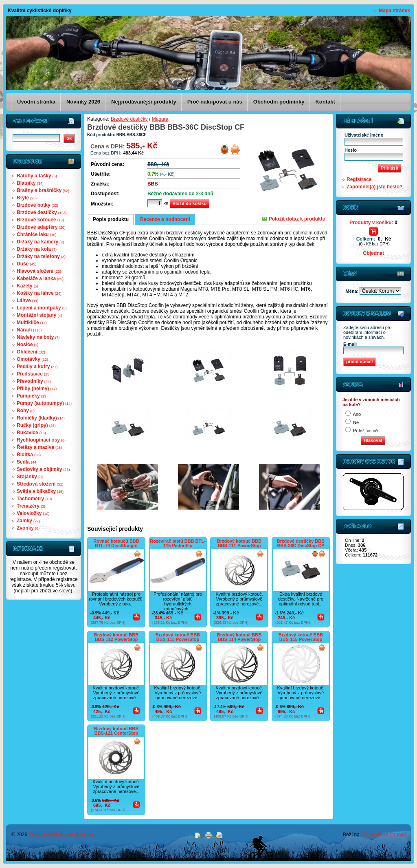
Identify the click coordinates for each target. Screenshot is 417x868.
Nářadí (29, 330)
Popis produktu (111, 219)
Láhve (28, 300)
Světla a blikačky (40, 491)
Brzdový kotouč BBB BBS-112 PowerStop (116, 637)
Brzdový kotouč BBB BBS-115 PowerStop (301, 637)
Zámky (28, 521)
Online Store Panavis (384, 835)
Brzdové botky (37, 205)
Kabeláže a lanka (40, 278)
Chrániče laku (37, 234)
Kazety (27, 286)
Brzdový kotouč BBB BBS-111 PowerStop (239, 543)
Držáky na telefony (41, 256)
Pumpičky (32, 396)
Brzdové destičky (42, 212)
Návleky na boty (38, 337)
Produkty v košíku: (373, 223)
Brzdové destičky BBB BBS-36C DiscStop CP (301, 543)
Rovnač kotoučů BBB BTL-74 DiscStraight (116, 543)
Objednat (373, 253)
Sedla (27, 462)
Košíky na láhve (39, 293)
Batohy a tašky (37, 176)
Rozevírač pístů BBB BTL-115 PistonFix (178, 543)
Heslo (351, 150)
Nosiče (27, 345)
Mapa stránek (394, 11)
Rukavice (31, 433)
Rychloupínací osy (41, 440)
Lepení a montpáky (42, 308)
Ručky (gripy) (36, 425)
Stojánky (30, 477)
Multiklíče (32, 322)
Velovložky (33, 513)
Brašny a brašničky (43, 190)
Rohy (26, 411)
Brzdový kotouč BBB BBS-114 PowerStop (239, 637)
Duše (26, 264)
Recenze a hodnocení (165, 219)
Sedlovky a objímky (43, 469)
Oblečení (31, 352)
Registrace (359, 179)
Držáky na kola (37, 249)
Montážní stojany (39, 315)
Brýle (27, 198)
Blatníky (30, 183)
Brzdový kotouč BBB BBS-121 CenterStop (116, 731)
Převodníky (34, 381)
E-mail (350, 344)
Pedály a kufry (37, 367)
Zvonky (28, 528)
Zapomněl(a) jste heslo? (374, 187)
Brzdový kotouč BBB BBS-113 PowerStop (178, 637)
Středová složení (40, 484)
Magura (160, 119)
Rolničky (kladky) (41, 418)
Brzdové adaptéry (41, 227)
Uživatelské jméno (364, 135)
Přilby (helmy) (37, 389)
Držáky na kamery (40, 242)
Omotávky (32, 359)
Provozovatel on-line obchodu (61, 835)
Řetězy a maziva (39, 447)
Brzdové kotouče (40, 220)
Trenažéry (31, 506)
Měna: (353, 291)
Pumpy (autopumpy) (44, 403)
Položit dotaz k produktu (294, 219)
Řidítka (29, 455)
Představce (34, 374)
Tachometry (34, 499)
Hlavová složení (39, 271)
